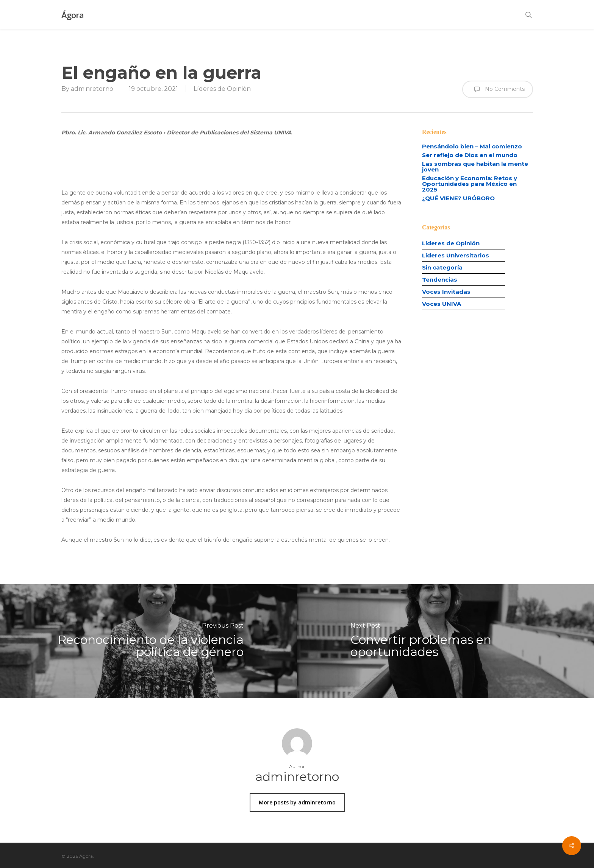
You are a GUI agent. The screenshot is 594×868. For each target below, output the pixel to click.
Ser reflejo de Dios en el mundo (470, 155)
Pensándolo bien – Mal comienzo (472, 146)
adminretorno (92, 89)
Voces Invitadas (446, 292)
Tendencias (440, 280)
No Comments (498, 89)
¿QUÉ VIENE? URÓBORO (458, 198)
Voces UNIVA (442, 304)
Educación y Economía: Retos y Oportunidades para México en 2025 (470, 184)
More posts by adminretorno (297, 802)
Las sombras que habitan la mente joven (475, 167)
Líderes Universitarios (456, 256)
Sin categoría (442, 268)
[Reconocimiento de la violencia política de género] (148, 641)
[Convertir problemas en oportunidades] (445, 641)
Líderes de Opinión (222, 89)
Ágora (73, 15)
